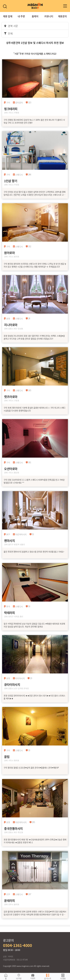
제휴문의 (62, 16)
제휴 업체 (8, 16)
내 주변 (21, 16)
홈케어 (35, 16)
